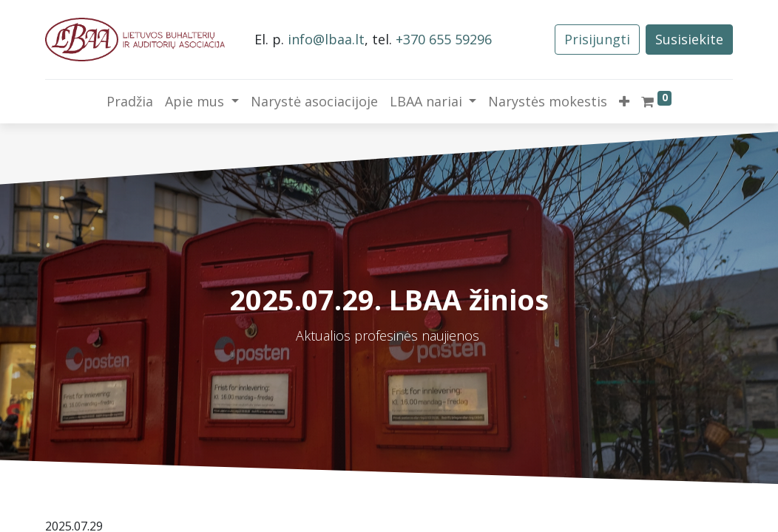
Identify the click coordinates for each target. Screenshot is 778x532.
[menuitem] (130, 102)
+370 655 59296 (444, 39)
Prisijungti (597, 39)
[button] (624, 102)
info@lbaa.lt (326, 39)
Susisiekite (689, 39)
